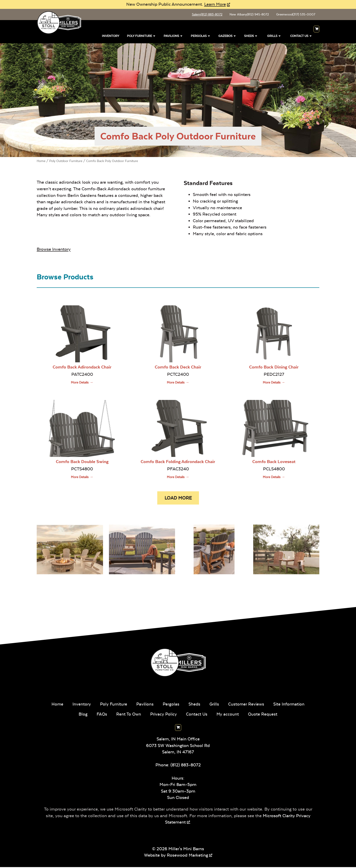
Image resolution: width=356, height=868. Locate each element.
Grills (274, 36)
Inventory (111, 37)
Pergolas (201, 36)
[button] (178, 499)
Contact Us (301, 36)
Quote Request (264, 715)
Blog (82, 715)
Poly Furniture (141, 36)
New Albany (248, 15)
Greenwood (295, 15)
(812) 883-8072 (186, 766)
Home (41, 162)
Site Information (290, 705)
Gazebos (227, 36)
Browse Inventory (54, 250)
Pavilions (173, 36)
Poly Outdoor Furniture (66, 162)
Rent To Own (128, 715)
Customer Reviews (247, 705)
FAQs (101, 715)
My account (228, 715)
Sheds (251, 36)
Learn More (215, 4)
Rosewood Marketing (187, 856)
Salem (205, 15)
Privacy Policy (164, 715)
